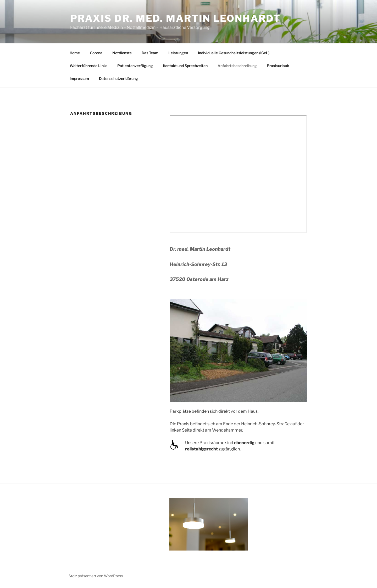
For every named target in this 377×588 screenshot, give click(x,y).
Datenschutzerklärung (118, 78)
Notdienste (122, 53)
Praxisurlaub (278, 66)
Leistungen (178, 53)
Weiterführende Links (88, 66)
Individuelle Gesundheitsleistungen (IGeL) (234, 53)
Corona (96, 53)
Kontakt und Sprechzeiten (185, 66)
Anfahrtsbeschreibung (237, 66)
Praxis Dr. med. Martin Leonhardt (175, 18)
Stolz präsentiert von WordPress (96, 576)
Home (75, 53)
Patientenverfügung (135, 66)
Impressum (79, 78)
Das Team (150, 53)
